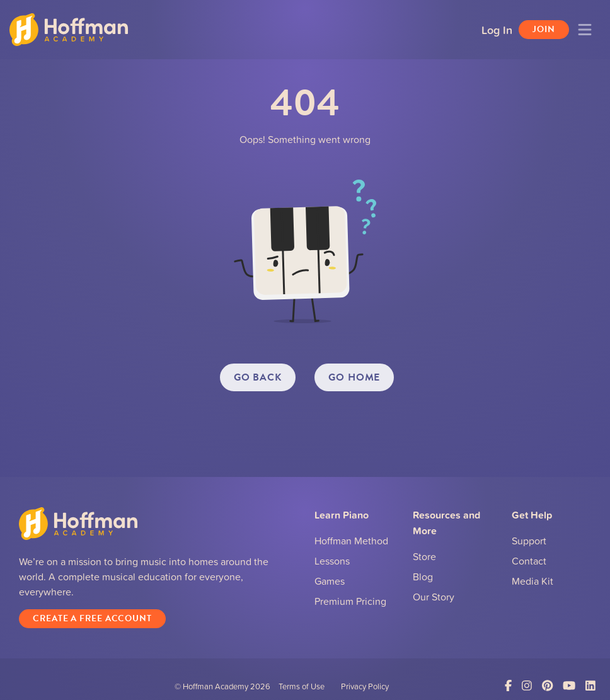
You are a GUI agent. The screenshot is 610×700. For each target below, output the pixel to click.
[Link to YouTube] (569, 686)
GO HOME (354, 377)
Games (330, 581)
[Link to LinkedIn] (590, 686)
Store (424, 556)
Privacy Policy (365, 686)
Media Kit (532, 581)
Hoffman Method (351, 541)
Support (529, 541)
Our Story (434, 597)
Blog (423, 577)
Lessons (332, 561)
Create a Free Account (92, 618)
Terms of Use (302, 686)
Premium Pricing (350, 601)
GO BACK (258, 377)
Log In (497, 30)
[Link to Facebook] (508, 686)
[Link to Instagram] (527, 686)
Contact (529, 561)
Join (544, 29)
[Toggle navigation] (585, 30)
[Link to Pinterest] (547, 686)
